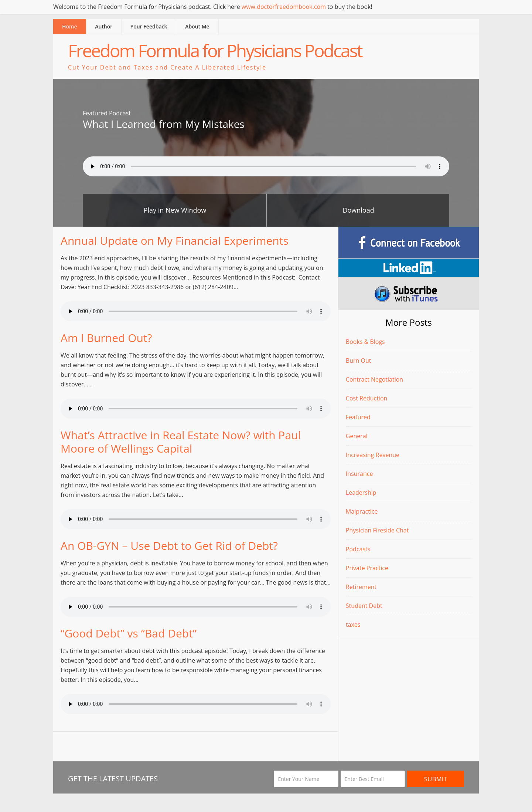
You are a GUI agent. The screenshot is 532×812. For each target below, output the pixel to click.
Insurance (359, 474)
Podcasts (358, 549)
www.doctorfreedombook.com (284, 7)
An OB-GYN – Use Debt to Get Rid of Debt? (169, 546)
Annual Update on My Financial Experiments (175, 241)
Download (358, 210)
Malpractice (362, 511)
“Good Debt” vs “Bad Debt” (129, 633)
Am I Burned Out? (106, 338)
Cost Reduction (367, 398)
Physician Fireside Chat (377, 530)
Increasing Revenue (373, 455)
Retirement (361, 587)
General (357, 436)
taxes (353, 625)
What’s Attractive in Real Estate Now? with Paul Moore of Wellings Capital (181, 442)
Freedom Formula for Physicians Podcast (215, 50)
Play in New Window (175, 210)
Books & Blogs (365, 342)
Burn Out (359, 361)
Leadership (361, 493)
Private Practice (367, 568)
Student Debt (364, 606)
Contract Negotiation (374, 379)
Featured (358, 417)
